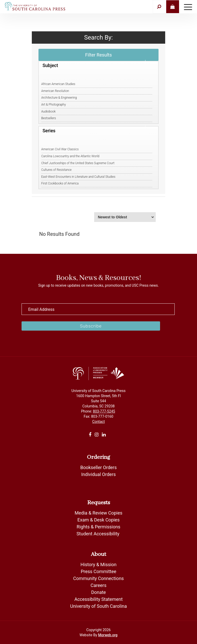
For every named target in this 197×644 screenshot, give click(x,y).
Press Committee (99, 571)
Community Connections (98, 578)
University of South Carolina (98, 606)
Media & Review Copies (98, 513)
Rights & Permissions (98, 527)
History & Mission (99, 564)
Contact (99, 422)
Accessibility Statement (98, 599)
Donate (98, 592)
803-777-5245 (104, 411)
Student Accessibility (98, 534)
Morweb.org (108, 635)
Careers (98, 585)
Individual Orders (99, 474)
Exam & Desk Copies (98, 520)
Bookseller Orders (98, 467)
